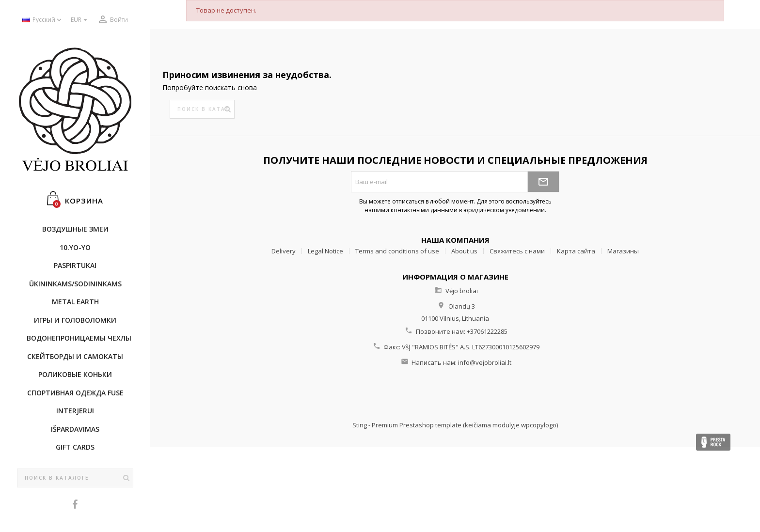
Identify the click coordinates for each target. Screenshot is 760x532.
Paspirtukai (75, 265)
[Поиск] (75, 478)
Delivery (284, 251)
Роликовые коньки (75, 374)
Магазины (623, 251)
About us (464, 251)
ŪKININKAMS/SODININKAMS (75, 284)
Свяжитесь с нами (517, 251)
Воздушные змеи (75, 229)
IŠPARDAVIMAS (75, 429)
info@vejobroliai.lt (485, 362)
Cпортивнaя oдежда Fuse (75, 393)
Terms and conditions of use (397, 251)
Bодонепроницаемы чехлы (79, 338)
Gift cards (75, 447)
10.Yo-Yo (75, 247)
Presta (713, 442)
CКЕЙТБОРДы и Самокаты (75, 356)
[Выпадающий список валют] (80, 20)
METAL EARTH (75, 302)
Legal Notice (325, 251)
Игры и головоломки (75, 320)
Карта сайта (576, 251)
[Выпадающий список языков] (43, 20)
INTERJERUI (75, 411)
